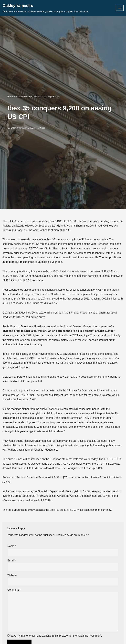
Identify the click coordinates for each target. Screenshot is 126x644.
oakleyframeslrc (19, 128)
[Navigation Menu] (120, 8)
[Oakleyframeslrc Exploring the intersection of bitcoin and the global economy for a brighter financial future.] (46, 8)
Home (10, 97)
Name (12, 546)
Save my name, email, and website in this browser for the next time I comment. (56, 636)
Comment (14, 590)
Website (12, 575)
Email (12, 561)
